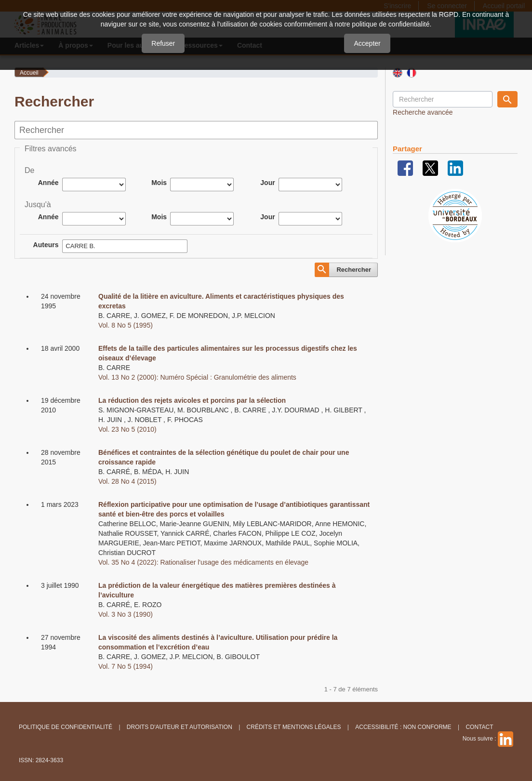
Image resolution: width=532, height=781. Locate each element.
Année (48, 183)
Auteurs (46, 245)
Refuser (163, 43)
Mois (159, 183)
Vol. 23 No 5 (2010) (127, 429)
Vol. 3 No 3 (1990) (126, 614)
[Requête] (443, 99)
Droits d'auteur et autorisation (180, 727)
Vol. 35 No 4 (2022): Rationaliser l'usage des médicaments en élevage (203, 562)
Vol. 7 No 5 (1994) (126, 666)
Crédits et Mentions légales (294, 727)
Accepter (367, 43)
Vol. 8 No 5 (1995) (126, 325)
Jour (267, 183)
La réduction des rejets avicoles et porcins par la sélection (192, 400)
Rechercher (354, 270)
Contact (479, 727)
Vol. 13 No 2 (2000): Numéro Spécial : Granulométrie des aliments (197, 377)
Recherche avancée (423, 112)
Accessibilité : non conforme (403, 727)
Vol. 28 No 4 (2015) (127, 481)
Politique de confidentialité (66, 727)
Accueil (29, 73)
